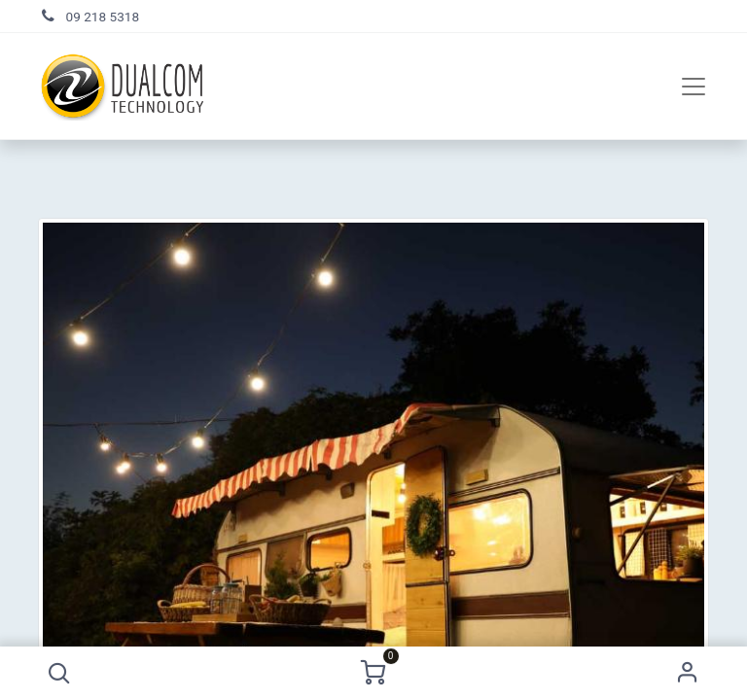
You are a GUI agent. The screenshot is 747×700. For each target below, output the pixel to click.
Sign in (688, 673)
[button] (59, 673)
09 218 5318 (103, 17)
